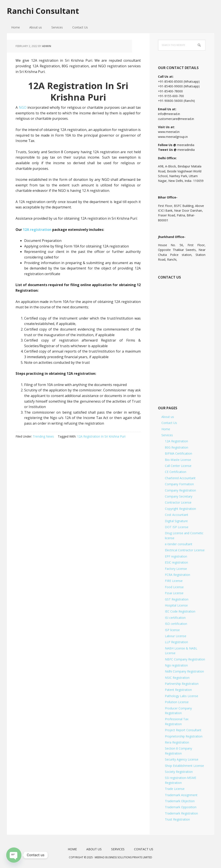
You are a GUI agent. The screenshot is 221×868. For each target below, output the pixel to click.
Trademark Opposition (181, 807)
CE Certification (176, 472)
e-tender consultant (179, 544)
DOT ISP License (177, 527)
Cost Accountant (177, 515)
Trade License (175, 789)
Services (167, 435)
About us (168, 417)
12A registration (37, 230)
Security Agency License (182, 759)
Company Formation (179, 484)
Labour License (176, 636)
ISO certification (176, 624)
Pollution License (177, 702)
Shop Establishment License (184, 766)
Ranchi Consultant (43, 11)
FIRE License (174, 581)
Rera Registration (177, 742)
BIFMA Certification (178, 453)
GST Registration (177, 599)
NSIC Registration (177, 678)
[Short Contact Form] (182, 338)
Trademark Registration (181, 813)
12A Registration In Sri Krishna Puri (101, 436)
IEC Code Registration (180, 611)
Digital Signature (176, 521)
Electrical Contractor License (185, 550)
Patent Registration (178, 690)
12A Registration (176, 441)
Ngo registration (176, 665)
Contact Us (169, 423)
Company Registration (180, 490)
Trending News (43, 436)
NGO (23, 107)
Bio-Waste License (178, 460)
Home (166, 429)
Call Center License (178, 466)
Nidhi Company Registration (184, 671)
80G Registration (177, 447)
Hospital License (176, 605)
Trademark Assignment (181, 795)
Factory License (176, 569)
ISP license (172, 630)
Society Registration (179, 772)
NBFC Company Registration (185, 659)
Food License (174, 587)
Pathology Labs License (182, 696)
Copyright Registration (180, 509)
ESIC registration (176, 562)
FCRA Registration (178, 575)
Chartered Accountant (180, 478)
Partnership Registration (182, 684)
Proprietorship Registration (184, 736)
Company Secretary (179, 496)
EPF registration (176, 556)
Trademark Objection (180, 801)
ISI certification (175, 618)
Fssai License (174, 593)
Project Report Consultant (183, 730)
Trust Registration (177, 819)
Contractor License (178, 502)
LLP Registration (176, 642)
